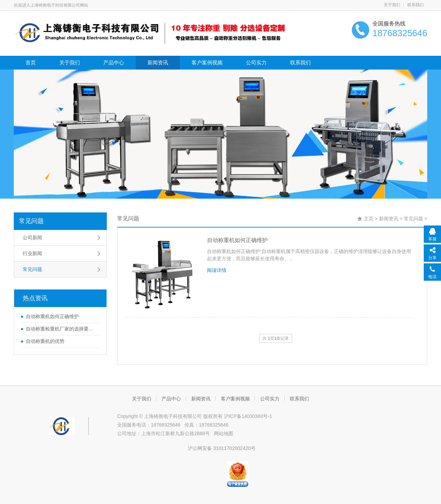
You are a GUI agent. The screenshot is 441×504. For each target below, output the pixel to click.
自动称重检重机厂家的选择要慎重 (61, 329)
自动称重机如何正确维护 (52, 316)
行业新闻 (32, 253)
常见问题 (31, 221)
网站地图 (224, 433)
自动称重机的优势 (45, 341)
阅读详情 (217, 270)
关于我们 (392, 5)
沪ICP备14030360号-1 (248, 416)
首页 (31, 62)
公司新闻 (32, 238)
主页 (369, 219)
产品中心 (114, 62)
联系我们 (416, 5)
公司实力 (256, 62)
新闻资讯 (158, 62)
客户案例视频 (207, 62)
